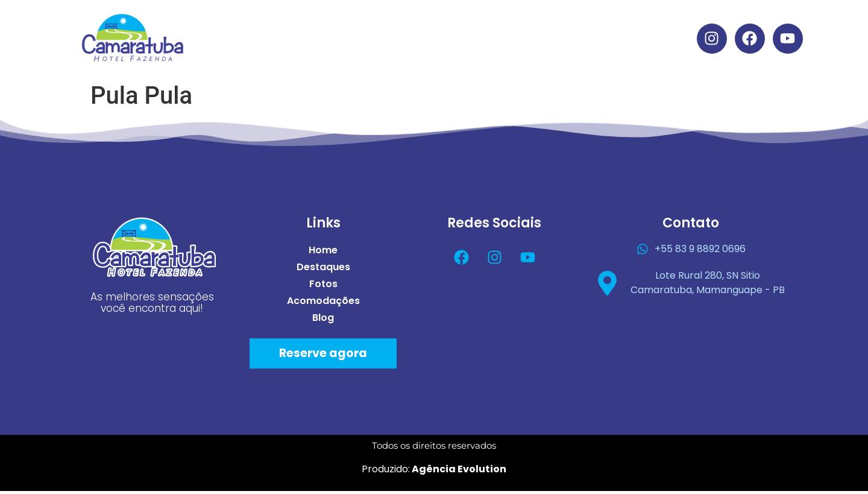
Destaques (391, 26)
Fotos (463, 26)
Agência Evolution (458, 471)
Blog (446, 53)
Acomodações (548, 26)
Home (318, 26)
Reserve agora (323, 356)
